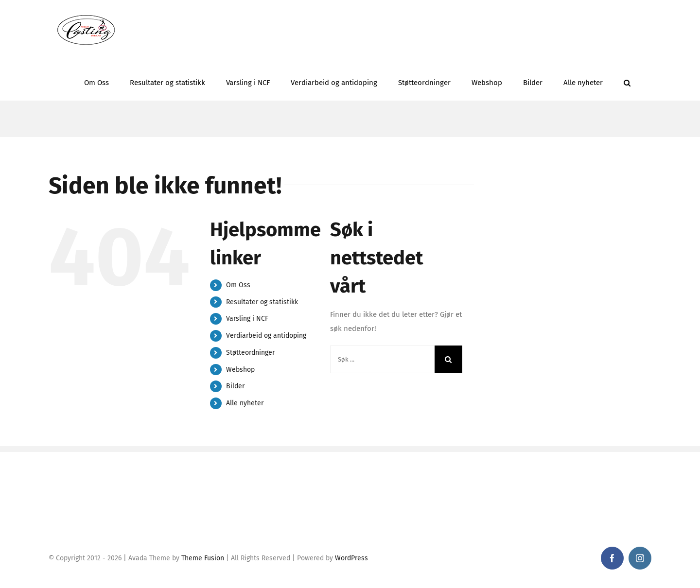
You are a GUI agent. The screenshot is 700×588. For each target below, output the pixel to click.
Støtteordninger (250, 353)
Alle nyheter (245, 403)
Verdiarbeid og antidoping (266, 336)
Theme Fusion (203, 558)
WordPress (351, 558)
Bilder (235, 386)
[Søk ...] (382, 359)
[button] (627, 80)
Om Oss (238, 285)
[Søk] (448, 359)
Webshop (240, 370)
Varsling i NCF (247, 319)
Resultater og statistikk (262, 302)
